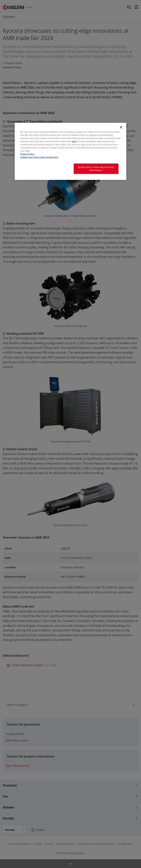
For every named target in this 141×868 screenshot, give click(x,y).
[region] (70, 151)
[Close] (121, 127)
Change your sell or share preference (39, 157)
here (74, 141)
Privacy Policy (27, 154)
